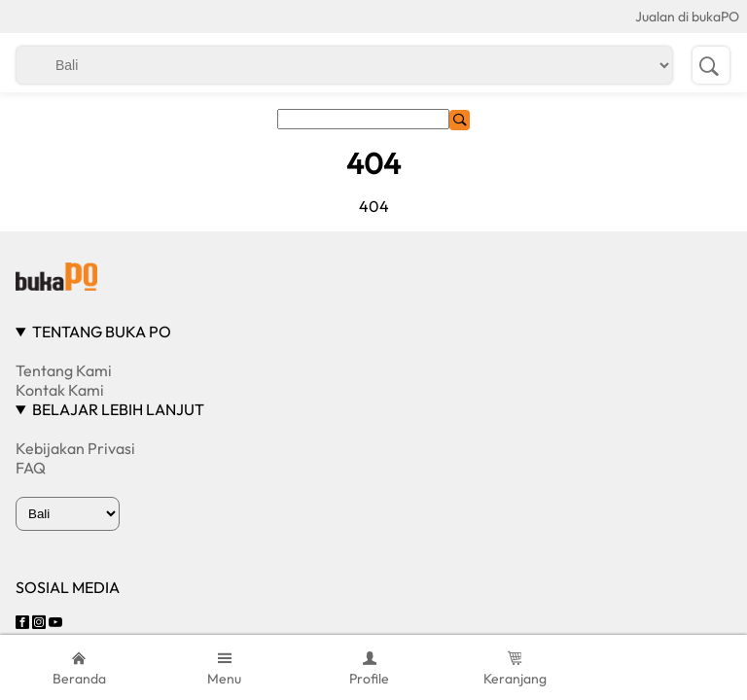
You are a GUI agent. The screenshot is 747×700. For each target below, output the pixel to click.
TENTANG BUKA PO (102, 332)
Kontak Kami (60, 390)
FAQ (31, 468)
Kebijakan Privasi (75, 448)
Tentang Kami (64, 370)
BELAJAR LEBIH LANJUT (118, 409)
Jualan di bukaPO (687, 17)
